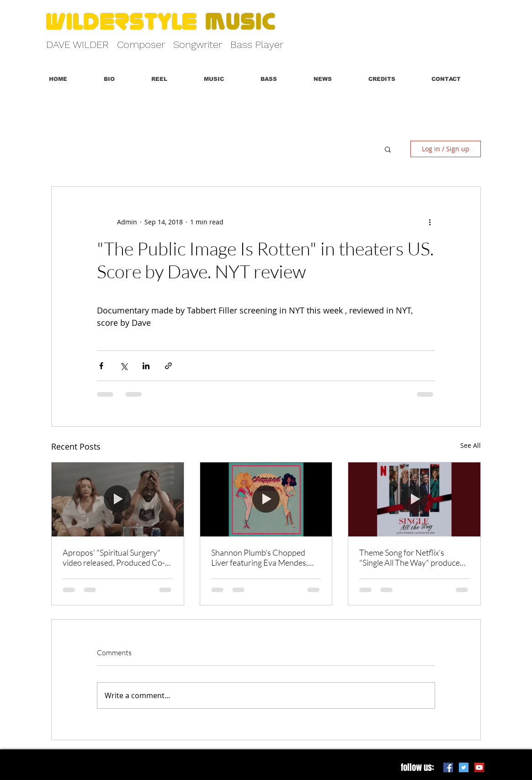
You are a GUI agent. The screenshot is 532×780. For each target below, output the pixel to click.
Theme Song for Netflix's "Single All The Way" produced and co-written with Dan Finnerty (412, 557)
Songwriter (198, 45)
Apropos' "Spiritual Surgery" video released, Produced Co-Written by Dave (114, 557)
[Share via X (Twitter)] (124, 366)
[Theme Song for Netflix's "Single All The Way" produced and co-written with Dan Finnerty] (414, 499)
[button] (171, 79)
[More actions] (430, 222)
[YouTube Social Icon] (479, 767)
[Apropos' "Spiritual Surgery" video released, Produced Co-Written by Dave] (118, 499)
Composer (141, 45)
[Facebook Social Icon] (448, 767)
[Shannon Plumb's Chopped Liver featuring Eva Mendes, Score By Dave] (266, 499)
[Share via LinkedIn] (146, 366)
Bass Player (257, 45)
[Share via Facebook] (101, 366)
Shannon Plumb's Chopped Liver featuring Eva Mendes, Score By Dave (260, 557)
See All (471, 445)
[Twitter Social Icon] (464, 767)
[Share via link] (168, 366)
